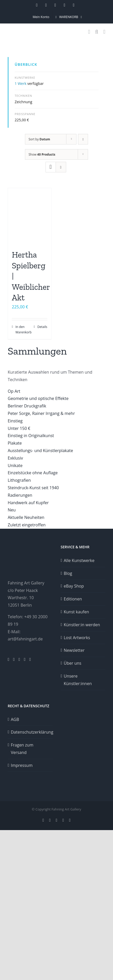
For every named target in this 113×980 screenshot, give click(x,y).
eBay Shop (74, 586)
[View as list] (61, 167)
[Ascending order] (83, 139)
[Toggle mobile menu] (104, 32)
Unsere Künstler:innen (78, 680)
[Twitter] (30, 660)
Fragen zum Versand (22, 749)
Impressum (22, 765)
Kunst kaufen (76, 612)
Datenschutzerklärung (30, 732)
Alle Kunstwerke (79, 560)
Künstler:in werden (82, 625)
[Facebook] (19, 660)
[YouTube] (25, 660)
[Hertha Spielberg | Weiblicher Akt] (30, 216)
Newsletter (74, 650)
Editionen (73, 599)
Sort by (39, 139)
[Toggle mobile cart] (89, 32)
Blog (68, 573)
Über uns (73, 663)
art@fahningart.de (25, 639)
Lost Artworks (77, 638)
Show (42, 154)
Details (42, 327)
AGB (15, 719)
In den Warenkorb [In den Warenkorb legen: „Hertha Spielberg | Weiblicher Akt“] (22, 330)
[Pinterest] (14, 660)
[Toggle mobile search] (97, 32)
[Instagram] (8, 660)
